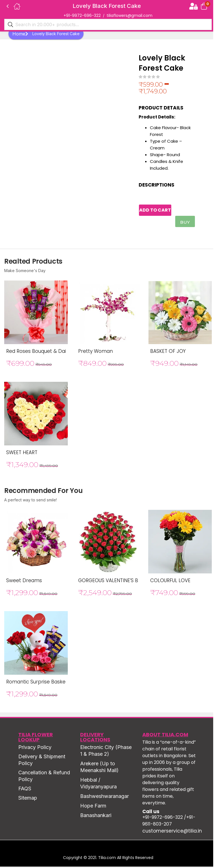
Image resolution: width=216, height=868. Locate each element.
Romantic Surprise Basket (37, 683)
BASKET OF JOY (168, 353)
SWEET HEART (22, 454)
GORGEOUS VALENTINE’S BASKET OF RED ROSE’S (133, 582)
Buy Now (186, 225)
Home (20, 34)
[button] (204, 6)
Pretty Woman (95, 353)
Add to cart (162, 211)
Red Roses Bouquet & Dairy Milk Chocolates (58, 353)
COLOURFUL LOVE (170, 582)
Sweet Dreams (24, 582)
